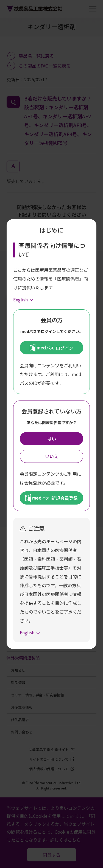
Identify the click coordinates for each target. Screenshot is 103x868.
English (20, 299)
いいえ (52, 456)
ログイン (51, 348)
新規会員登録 (51, 498)
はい (52, 439)
